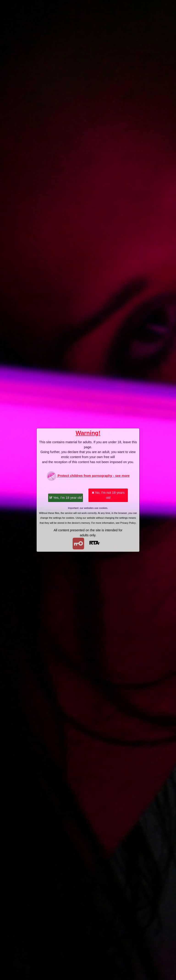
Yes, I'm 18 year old (66, 498)
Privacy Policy (128, 523)
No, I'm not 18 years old (108, 495)
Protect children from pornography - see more (88, 476)
